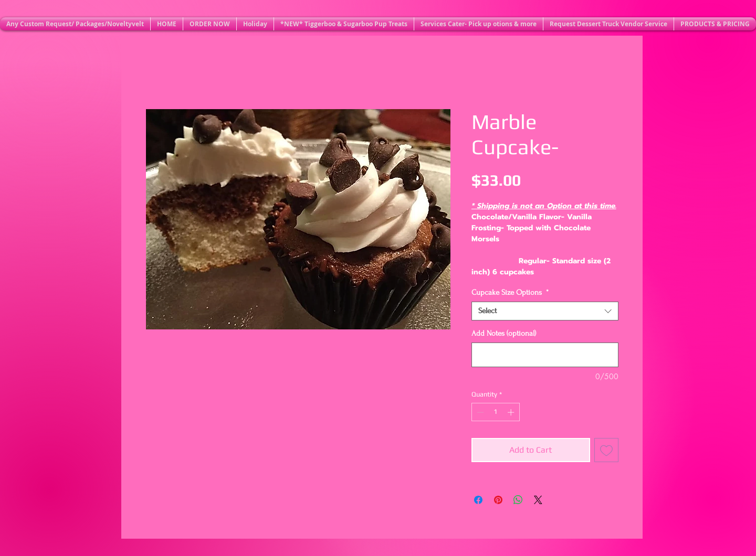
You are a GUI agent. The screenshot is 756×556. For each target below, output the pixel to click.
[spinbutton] (495, 412)
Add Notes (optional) (504, 333)
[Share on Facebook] (478, 500)
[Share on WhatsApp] (518, 500)
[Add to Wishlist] (606, 450)
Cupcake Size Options (510, 292)
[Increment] (512, 412)
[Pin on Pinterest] (498, 500)
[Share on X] (538, 500)
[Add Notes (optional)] (545, 355)
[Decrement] (479, 412)
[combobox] (545, 311)
